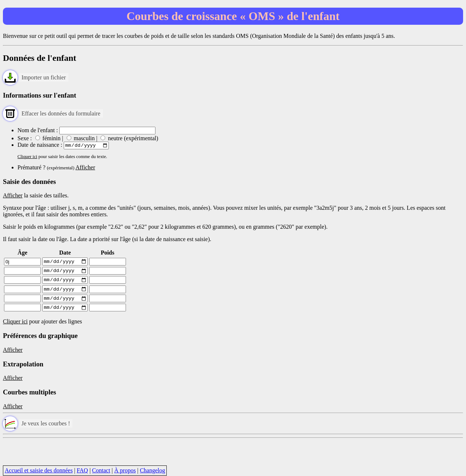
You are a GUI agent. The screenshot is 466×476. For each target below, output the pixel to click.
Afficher (85, 168)
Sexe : (25, 138)
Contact (101, 470)
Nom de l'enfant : (38, 130)
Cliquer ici (27, 158)
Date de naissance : (41, 146)
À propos (125, 470)
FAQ (82, 470)
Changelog (152, 470)
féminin (49, 138)
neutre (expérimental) (129, 138)
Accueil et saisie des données (39, 470)
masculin (81, 138)
